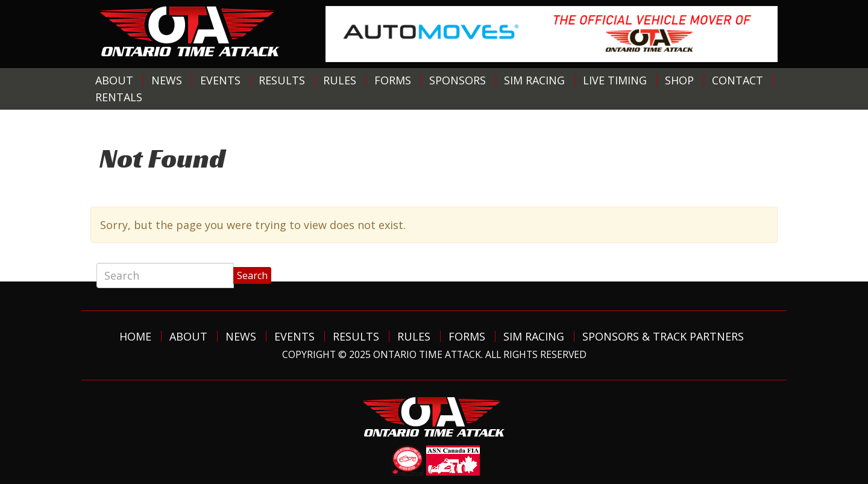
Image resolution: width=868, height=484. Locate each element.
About (114, 80)
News (167, 80)
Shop (679, 80)
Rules (340, 80)
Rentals (119, 97)
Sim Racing (534, 80)
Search (252, 275)
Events (220, 80)
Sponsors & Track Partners (663, 336)
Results (282, 80)
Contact (737, 80)
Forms (393, 80)
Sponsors (458, 80)
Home (135, 336)
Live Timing (615, 80)
